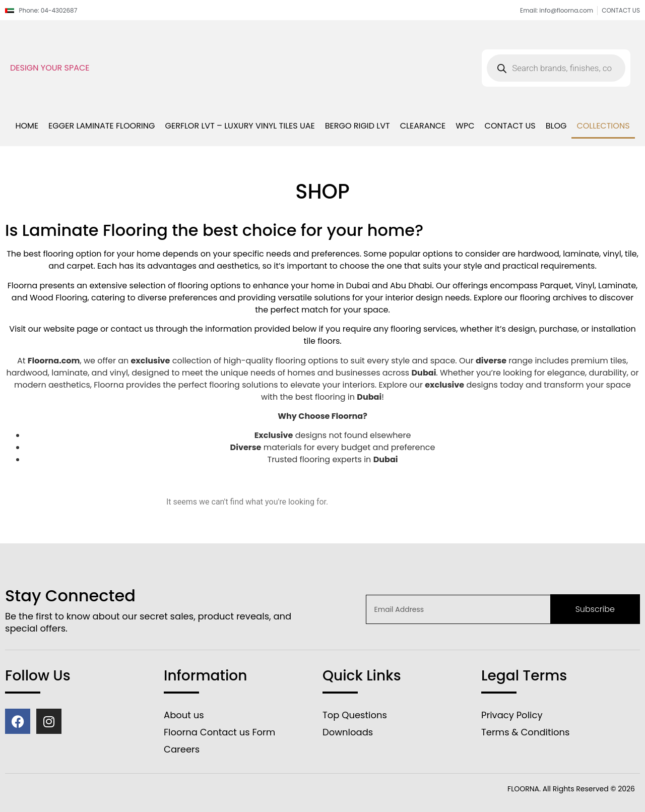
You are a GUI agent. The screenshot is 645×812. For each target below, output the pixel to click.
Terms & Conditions (525, 732)
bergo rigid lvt (358, 126)
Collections (603, 126)
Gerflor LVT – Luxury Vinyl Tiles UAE (240, 126)
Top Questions (355, 715)
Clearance (423, 126)
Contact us (510, 126)
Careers (182, 749)
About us (184, 715)
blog (556, 126)
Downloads (348, 732)
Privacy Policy (512, 715)
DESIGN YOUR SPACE (50, 68)
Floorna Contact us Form (219, 732)
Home (27, 126)
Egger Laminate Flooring (102, 126)
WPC (465, 126)
